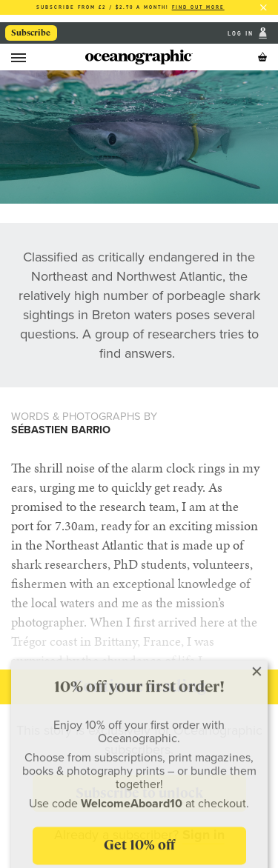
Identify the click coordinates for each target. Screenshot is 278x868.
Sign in (203, 835)
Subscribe (31, 33)
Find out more (198, 7)
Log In (242, 33)
